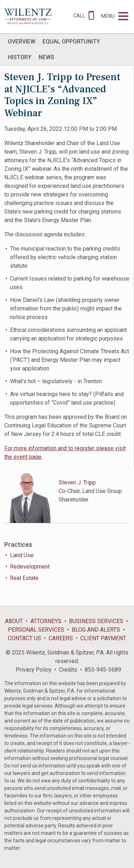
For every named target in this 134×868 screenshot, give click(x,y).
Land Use (22, 555)
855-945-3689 (103, 670)
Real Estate (24, 578)
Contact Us (24, 638)
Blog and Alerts (96, 630)
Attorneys (46, 621)
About (14, 621)
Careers (61, 638)
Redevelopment (30, 567)
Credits (68, 670)
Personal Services (36, 630)
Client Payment (103, 638)
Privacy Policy (34, 670)
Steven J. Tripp (77, 482)
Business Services (96, 621)
